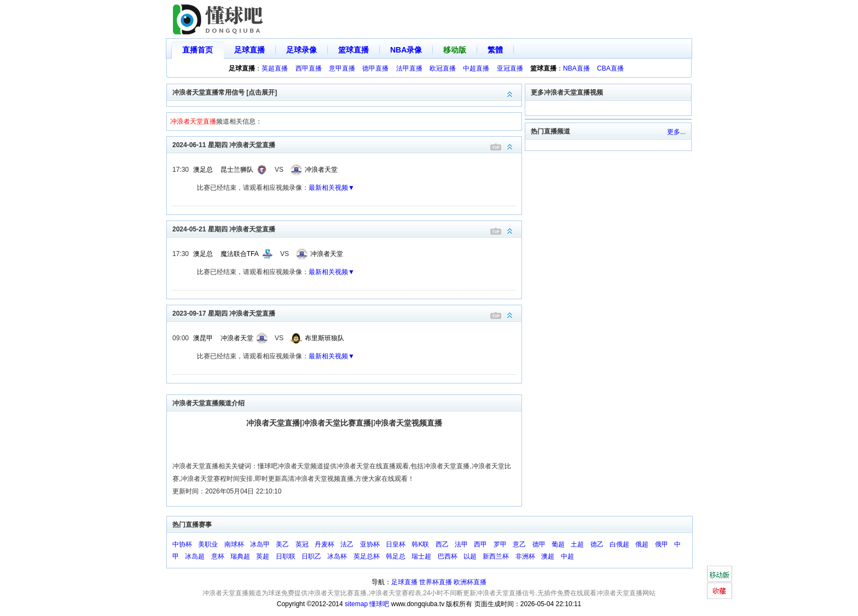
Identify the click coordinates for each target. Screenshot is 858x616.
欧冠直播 (443, 68)
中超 (567, 556)
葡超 (558, 544)
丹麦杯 (324, 544)
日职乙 (311, 556)
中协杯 (182, 544)
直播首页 (198, 50)
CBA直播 (610, 68)
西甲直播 (309, 68)
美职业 (208, 544)
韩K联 (420, 544)
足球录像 (302, 50)
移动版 (455, 50)
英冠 (302, 544)
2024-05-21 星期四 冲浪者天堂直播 (347, 228)
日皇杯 (396, 544)
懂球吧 (379, 604)
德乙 (597, 544)
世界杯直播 (436, 582)
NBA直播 (576, 68)
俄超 (642, 544)
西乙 (442, 544)
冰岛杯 (337, 556)
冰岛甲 (260, 544)
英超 (263, 556)
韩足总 (396, 556)
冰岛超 (195, 556)
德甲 (539, 544)
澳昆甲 (203, 338)
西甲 (480, 544)
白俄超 (619, 544)
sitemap (356, 604)
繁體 (495, 50)
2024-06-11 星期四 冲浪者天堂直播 (347, 144)
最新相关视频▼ (332, 188)
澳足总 (203, 170)
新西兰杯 (496, 556)
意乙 (519, 544)
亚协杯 (370, 544)
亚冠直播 (510, 68)
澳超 (548, 556)
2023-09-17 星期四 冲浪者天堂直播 (347, 313)
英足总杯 (367, 556)
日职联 (286, 556)
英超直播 (275, 68)
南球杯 (234, 544)
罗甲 (500, 544)
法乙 (347, 544)
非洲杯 (525, 556)
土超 (577, 544)
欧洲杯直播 (470, 582)
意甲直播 (342, 68)
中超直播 (476, 68)
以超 (470, 556)
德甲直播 (375, 68)
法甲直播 (409, 68)
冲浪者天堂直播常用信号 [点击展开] (347, 92)
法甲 (461, 544)
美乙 (282, 544)
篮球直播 (353, 50)
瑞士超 (421, 556)
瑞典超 (240, 556)
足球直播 (250, 50)
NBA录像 (406, 50)
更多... (676, 132)
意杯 (218, 556)
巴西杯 (448, 556)
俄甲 (662, 544)
